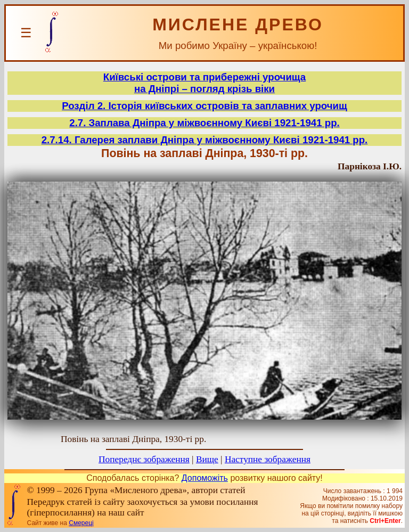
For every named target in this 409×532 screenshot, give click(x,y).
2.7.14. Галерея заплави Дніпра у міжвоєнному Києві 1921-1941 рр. (205, 140)
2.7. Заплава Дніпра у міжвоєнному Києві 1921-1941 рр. (204, 123)
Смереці (81, 523)
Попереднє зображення (144, 459)
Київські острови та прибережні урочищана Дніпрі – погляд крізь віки (204, 83)
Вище (207, 459)
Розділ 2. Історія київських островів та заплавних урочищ (204, 106)
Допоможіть (205, 478)
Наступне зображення (268, 459)
